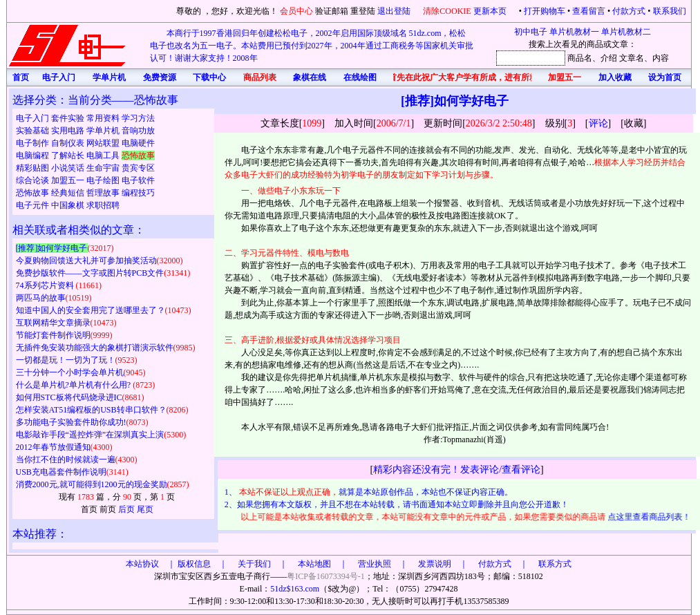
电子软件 (138, 180)
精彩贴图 (34, 168)
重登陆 (363, 11)
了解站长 (69, 155)
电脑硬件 (138, 143)
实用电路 (69, 131)
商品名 (580, 58)
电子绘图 (104, 180)
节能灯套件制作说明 (53, 335)
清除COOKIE (447, 11)
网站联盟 (104, 143)
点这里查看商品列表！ (651, 517)
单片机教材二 (626, 32)
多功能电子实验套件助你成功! (71, 422)
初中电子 (531, 32)
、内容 (656, 58)
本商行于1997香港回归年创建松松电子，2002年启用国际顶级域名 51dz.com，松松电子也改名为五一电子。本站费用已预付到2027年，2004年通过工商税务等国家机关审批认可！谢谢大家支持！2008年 (312, 46)
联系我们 (670, 11)
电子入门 (34, 118)
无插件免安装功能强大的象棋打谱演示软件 (95, 348)
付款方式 (629, 11)
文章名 (632, 58)
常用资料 (104, 118)
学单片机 (104, 131)
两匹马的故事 (41, 298)
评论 (598, 123)
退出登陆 (395, 11)
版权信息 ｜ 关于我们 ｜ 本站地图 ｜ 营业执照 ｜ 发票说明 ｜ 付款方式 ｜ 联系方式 (375, 564)
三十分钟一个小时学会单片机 (70, 372)
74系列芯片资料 (46, 285)
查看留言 (589, 11)
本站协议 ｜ (151, 564)
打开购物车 (545, 11)
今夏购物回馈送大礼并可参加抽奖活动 (86, 261)
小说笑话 (69, 168)
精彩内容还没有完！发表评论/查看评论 (457, 470)
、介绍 (605, 58)
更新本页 (491, 11)
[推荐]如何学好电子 (52, 248)
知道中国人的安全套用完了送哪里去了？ (91, 310)
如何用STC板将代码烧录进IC (69, 397)
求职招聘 (103, 205)
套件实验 (69, 118)
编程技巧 (138, 193)
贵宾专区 (138, 168)
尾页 (145, 509)
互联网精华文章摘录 (53, 323)
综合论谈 (34, 180)
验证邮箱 (332, 11)
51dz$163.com (295, 589)
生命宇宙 (104, 168)
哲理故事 (104, 193)
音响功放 (138, 131)
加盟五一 (69, 180)
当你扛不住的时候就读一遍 (66, 460)
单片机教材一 (574, 32)
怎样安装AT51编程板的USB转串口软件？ (91, 410)
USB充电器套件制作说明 (61, 472)
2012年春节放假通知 (53, 447)
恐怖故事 (34, 193)
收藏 (634, 123)
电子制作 (34, 143)
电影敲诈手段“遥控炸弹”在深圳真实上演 (90, 435)
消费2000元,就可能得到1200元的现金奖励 (92, 484)
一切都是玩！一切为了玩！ (66, 360)
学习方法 (138, 118)
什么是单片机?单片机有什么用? (75, 385)
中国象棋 (69, 205)
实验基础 (34, 131)
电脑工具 (104, 155)
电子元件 (34, 205)
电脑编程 (34, 155)
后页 (126, 509)
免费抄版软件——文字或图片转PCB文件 (90, 273)
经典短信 (69, 193)
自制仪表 (69, 143)
